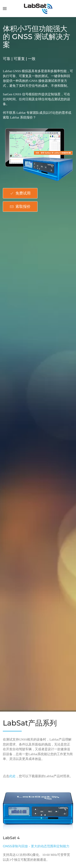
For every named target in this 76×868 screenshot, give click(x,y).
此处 (12, 776)
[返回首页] (38, 9)
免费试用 (20, 193)
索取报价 (20, 206)
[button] (5, 9)
